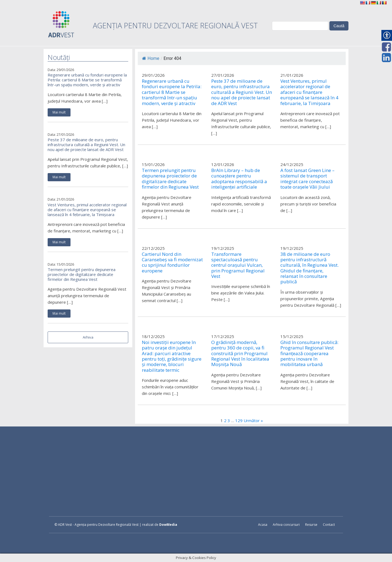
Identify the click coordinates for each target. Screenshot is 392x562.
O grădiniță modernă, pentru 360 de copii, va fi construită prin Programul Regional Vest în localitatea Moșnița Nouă (240, 354)
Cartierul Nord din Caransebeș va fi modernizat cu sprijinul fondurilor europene (172, 263)
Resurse (311, 525)
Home (151, 58)
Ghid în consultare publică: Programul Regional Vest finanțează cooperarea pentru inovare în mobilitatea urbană (309, 354)
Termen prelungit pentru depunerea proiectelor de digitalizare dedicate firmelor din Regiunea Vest (82, 274)
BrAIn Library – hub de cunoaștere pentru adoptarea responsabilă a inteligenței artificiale (239, 179)
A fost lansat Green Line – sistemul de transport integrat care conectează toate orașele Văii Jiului (307, 179)
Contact (329, 525)
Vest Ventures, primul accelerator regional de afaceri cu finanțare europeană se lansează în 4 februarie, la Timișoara (87, 210)
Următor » (253, 420)
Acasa (263, 525)
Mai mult (59, 112)
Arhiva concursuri (286, 525)
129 (239, 420)
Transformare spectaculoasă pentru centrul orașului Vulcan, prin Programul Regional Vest (238, 265)
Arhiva (88, 337)
